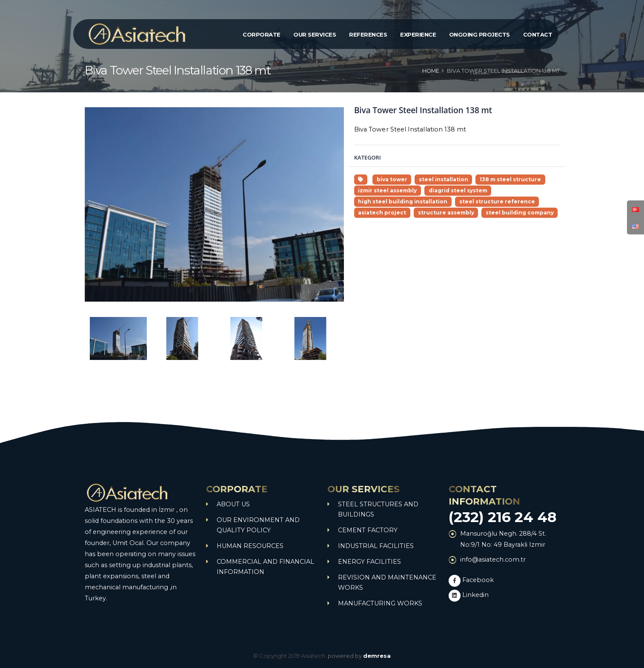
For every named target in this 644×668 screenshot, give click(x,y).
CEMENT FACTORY (368, 530)
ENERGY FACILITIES (369, 562)
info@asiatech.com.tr (493, 560)
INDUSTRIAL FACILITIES (376, 546)
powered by (359, 656)
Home (431, 71)
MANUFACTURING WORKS (380, 603)
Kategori (368, 157)
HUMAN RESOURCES (250, 546)
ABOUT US (233, 504)
